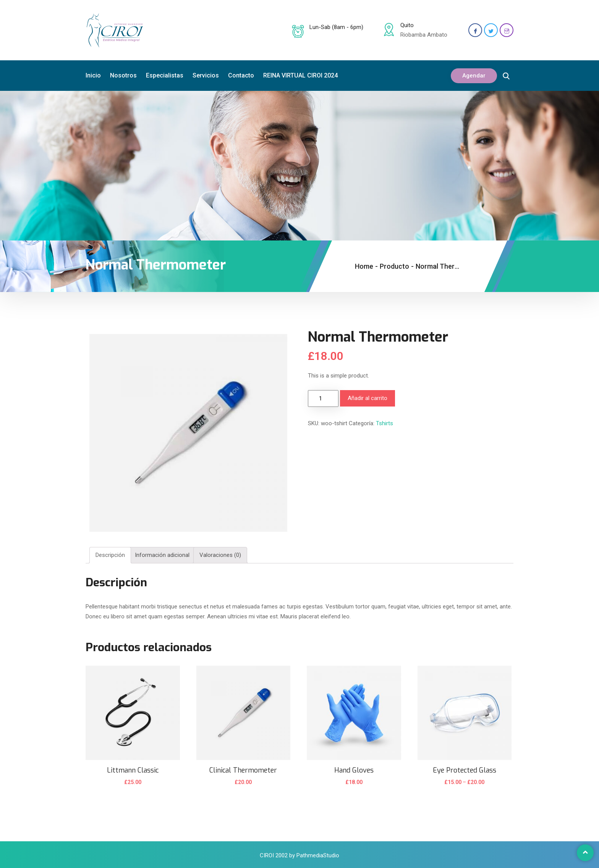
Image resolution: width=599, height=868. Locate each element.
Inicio (93, 75)
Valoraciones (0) (220, 555)
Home (364, 266)
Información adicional (162, 555)
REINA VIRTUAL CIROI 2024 (300, 75)
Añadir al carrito (367, 398)
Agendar (474, 76)
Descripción (110, 555)
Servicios (206, 75)
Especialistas (165, 75)
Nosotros (123, 75)
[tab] (110, 555)
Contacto (241, 75)
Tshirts (384, 423)
